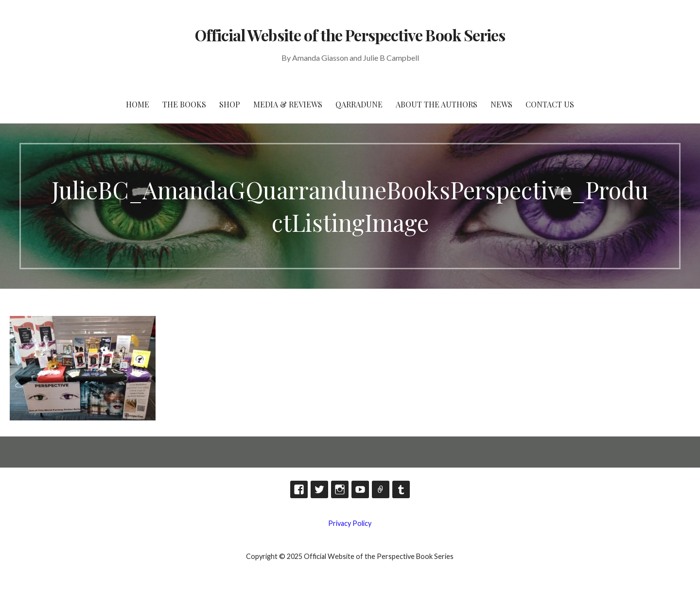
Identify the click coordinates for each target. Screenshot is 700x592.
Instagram (340, 489)
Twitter (319, 489)
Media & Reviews (288, 104)
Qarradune (359, 104)
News (501, 104)
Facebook (299, 489)
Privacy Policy (350, 523)
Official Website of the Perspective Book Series (350, 35)
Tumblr (401, 489)
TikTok (381, 489)
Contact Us (550, 104)
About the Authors (437, 104)
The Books (184, 104)
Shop (230, 104)
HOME (138, 104)
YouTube (360, 489)
